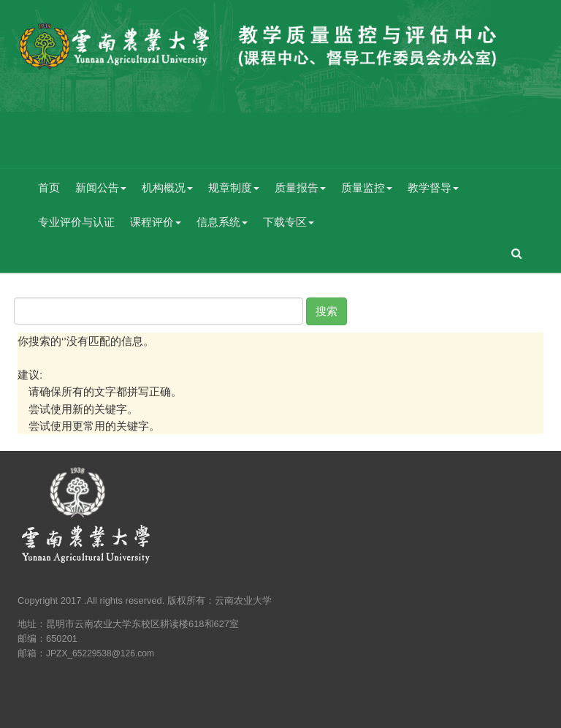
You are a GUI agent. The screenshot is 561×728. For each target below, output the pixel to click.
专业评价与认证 (76, 222)
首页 (49, 187)
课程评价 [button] (156, 222)
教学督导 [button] (433, 187)
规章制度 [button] (234, 187)
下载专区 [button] (289, 222)
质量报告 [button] (300, 187)
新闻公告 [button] (101, 187)
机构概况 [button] (167, 187)
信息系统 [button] (222, 222)
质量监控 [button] (367, 187)
